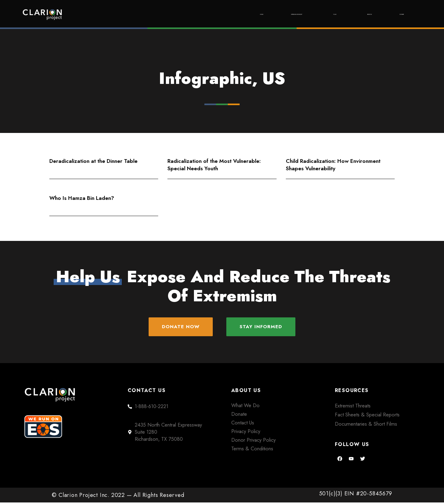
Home (181, 14)
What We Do (245, 407)
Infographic (206, 78)
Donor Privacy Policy (253, 441)
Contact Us (243, 424)
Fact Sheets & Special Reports (367, 416)
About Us (347, 14)
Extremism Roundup (240, 14)
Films (301, 14)
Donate (395, 14)
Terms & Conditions (252, 450)
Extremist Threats (353, 407)
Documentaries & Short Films (366, 425)
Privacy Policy (246, 432)
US (274, 78)
